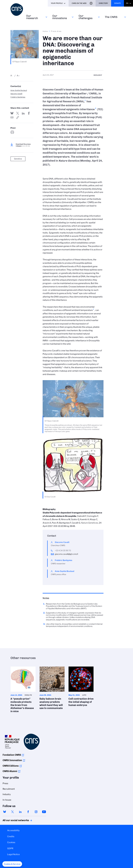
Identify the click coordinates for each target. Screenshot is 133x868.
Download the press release (23, 145)
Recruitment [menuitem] (9, 789)
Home (45, 31)
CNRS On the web (79, 3)
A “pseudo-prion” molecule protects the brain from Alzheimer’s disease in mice (23, 690)
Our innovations (60, 17)
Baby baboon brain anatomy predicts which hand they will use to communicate (52, 689)
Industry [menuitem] (7, 794)
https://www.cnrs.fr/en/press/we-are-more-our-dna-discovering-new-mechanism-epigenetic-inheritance (18, 117)
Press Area (56, 31)
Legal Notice (13, 854)
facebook (28, 812)
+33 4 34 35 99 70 (63, 551)
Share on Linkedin (23, 113)
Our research (32, 17)
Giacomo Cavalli (16, 94)
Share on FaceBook (29, 113)
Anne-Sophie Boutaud (19, 90)
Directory (103, 3)
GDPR (10, 848)
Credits (11, 836)
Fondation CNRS (12, 755)
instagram (36, 812)
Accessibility (13, 830)
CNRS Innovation (12, 760)
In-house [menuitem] (7, 800)
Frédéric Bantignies (18, 97)
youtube (44, 812)
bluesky (5, 812)
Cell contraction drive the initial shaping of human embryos (81, 687)
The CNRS (111, 17)
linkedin (20, 812)
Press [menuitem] (5, 783)
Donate (118, 3)
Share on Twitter (18, 113)
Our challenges (86, 17)
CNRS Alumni (10, 771)
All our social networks (13, 820)
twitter (12, 812)
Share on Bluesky (12, 113)
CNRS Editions (11, 766)
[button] (12, 864)
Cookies (11, 842)
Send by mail (12, 117)
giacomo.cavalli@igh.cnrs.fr (66, 554)
